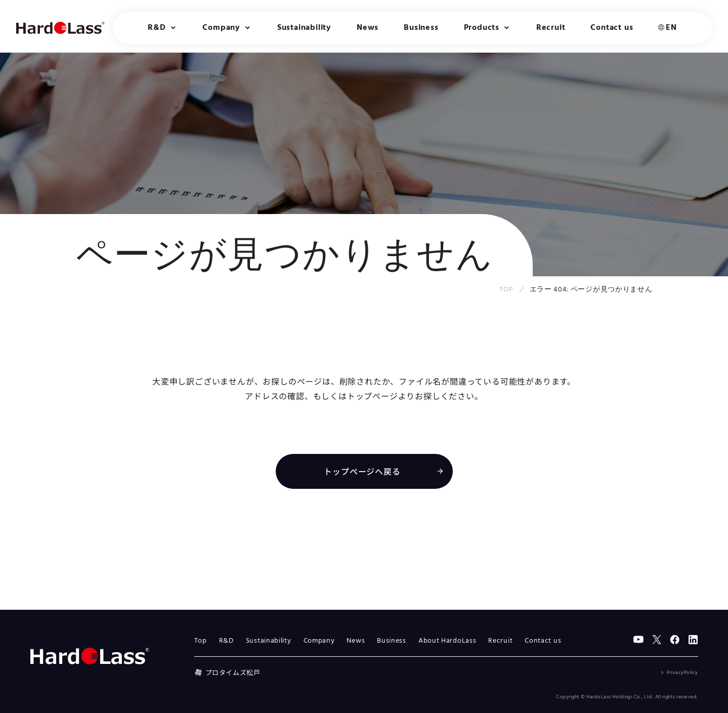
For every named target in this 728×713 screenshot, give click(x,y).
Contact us (612, 28)
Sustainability (304, 28)
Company (319, 641)
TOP (506, 290)
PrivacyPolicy (682, 673)
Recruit (551, 28)
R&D (226, 641)
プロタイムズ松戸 (227, 672)
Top (201, 641)
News (368, 28)
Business (421, 28)
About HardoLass (447, 641)
